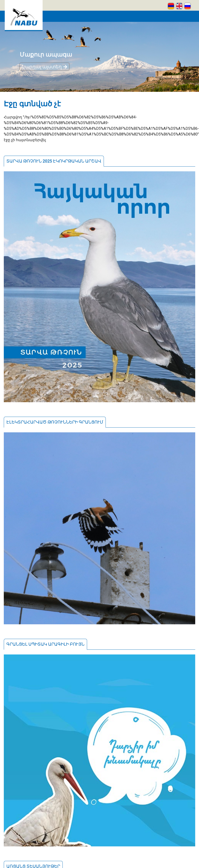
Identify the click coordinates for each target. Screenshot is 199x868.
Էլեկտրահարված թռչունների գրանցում (55, 422)
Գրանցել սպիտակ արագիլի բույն (45, 644)
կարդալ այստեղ (42, 67)
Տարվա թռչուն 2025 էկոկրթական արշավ (54, 161)
